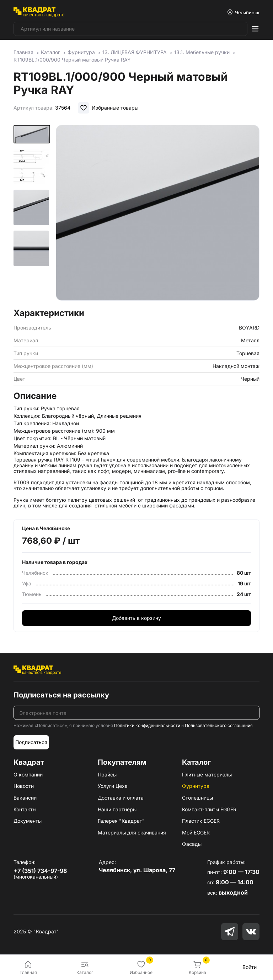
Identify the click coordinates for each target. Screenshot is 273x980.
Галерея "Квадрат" (121, 821)
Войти (250, 967)
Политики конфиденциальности (147, 725)
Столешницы (197, 798)
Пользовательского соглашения (219, 725)
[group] (158, 214)
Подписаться (31, 742)
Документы (28, 821)
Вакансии (25, 798)
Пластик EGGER (201, 821)
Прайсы (107, 774)
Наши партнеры (117, 809)
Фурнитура (196, 786)
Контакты (25, 809)
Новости (24, 786)
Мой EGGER (196, 833)
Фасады (192, 844)
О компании (28, 774)
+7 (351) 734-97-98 (40, 871)
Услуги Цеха (113, 786)
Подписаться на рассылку (61, 695)
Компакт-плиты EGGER (209, 809)
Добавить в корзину (136, 618)
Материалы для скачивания (132, 833)
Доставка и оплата (121, 798)
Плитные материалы (207, 774)
